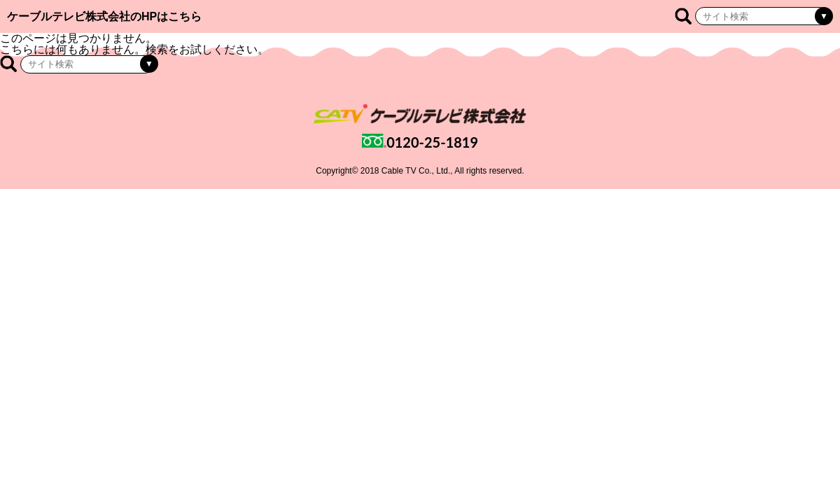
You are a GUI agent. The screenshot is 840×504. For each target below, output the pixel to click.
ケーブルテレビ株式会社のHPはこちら (104, 16)
